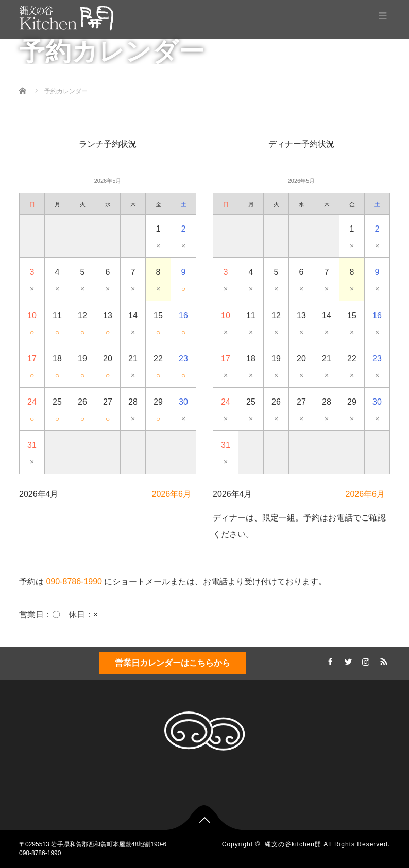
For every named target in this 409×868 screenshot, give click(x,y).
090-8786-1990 (74, 581)
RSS (382, 660)
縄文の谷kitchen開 (293, 844)
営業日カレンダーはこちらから (173, 663)
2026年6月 (172, 494)
